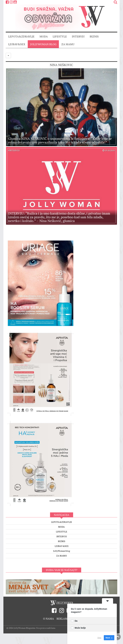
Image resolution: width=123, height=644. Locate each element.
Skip (99, 638)
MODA (44, 36)
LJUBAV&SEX (17, 44)
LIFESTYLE (60, 36)
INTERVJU (78, 36)
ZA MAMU (68, 44)
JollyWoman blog (43, 44)
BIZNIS (94, 36)
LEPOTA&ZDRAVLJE (21, 36)
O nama (48, 619)
